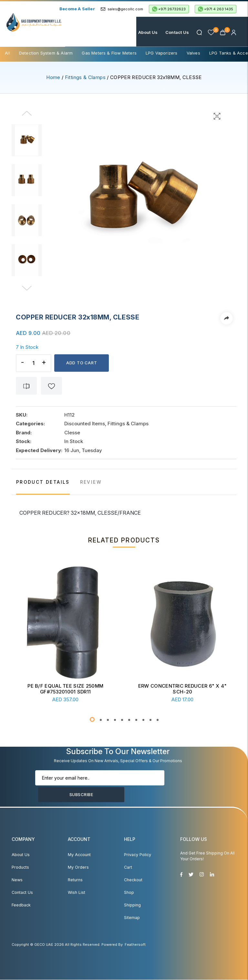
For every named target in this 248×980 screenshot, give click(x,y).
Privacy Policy (137, 855)
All (7, 53)
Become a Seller (77, 9)
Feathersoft (135, 945)
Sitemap (132, 918)
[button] (92, 720)
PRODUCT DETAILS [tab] (44, 482)
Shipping (132, 905)
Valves (193, 53)
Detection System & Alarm (46, 53)
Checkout (133, 880)
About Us (148, 32)
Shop (129, 893)
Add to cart (82, 363)
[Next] (28, 288)
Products (20, 868)
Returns (75, 880)
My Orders (78, 868)
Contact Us (177, 32)
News (17, 880)
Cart (128, 868)
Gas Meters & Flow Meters (109, 53)
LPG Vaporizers (162, 53)
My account (79, 855)
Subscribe (185, 787)
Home (124, 32)
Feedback (21, 905)
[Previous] (28, 117)
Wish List (76, 893)
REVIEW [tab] (93, 482)
